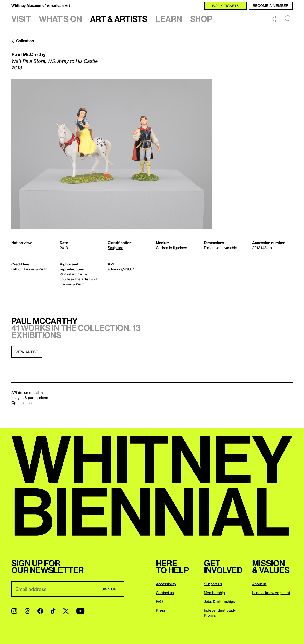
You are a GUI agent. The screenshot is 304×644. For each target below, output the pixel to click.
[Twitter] (66, 611)
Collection (25, 41)
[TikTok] (53, 611)
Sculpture (116, 248)
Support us (213, 584)
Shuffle (273, 19)
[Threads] (27, 611)
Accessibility (166, 584)
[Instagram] (14, 611)
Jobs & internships (219, 601)
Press (161, 610)
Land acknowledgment (271, 593)
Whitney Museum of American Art (41, 5)
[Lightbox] (112, 154)
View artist (27, 352)
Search (289, 19)
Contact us (165, 593)
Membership (214, 593)
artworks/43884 (121, 269)
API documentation (27, 393)
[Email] (53, 589)
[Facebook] (40, 611)
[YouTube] (80, 611)
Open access (22, 403)
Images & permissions (30, 398)
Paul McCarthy (29, 54)
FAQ (159, 601)
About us (259, 584)
